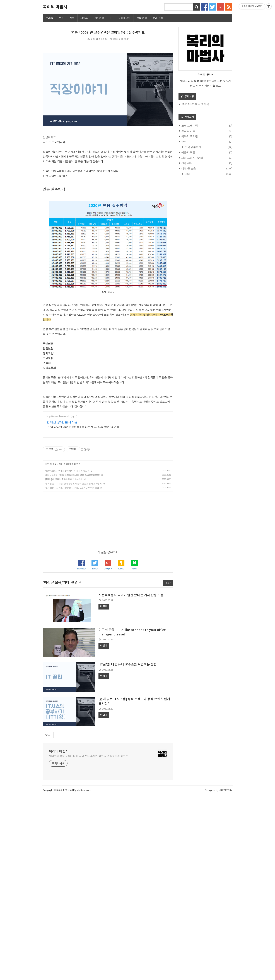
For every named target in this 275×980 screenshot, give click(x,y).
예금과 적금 (188, 152)
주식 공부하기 (193, 147)
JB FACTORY (226, 842)
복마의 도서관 (189, 136)
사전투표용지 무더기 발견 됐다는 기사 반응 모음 (67, 522)
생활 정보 (142, 18)
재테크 (84, 18)
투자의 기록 (188, 131)
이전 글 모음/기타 (99, 39)
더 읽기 (104, 658)
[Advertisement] (108, 74)
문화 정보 (158, 18)
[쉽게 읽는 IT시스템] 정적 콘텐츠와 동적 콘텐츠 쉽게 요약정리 (73, 535)
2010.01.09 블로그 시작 (195, 104)
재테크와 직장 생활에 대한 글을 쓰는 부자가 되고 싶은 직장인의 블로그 (88, 808)
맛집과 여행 (124, 18)
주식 (61, 18)
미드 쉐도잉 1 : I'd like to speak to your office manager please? (73, 526)
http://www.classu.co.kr (58, 468)
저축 (72, 18)
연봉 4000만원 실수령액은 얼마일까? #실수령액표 (108, 33)
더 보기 (168, 634)
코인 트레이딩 (189, 125)
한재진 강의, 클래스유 (62, 474)
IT (111, 18)
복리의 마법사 (55, 7)
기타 (61, 516)
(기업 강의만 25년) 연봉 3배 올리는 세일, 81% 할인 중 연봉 (83, 478)
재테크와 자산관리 (192, 158)
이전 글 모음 (51, 516)
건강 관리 (187, 163)
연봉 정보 (99, 18)
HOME (49, 18)
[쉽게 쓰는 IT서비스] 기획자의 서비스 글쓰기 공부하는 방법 (72, 539)
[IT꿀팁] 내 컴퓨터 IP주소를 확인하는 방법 (64, 531)
